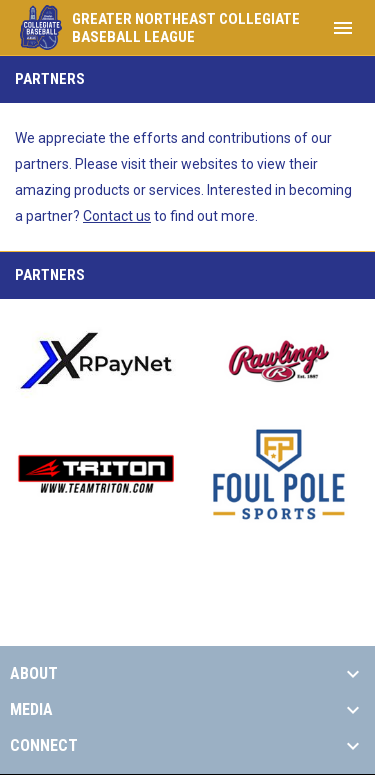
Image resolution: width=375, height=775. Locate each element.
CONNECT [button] (44, 746)
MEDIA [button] (31, 710)
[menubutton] (343, 28)
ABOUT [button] (34, 674)
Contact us (117, 216)
